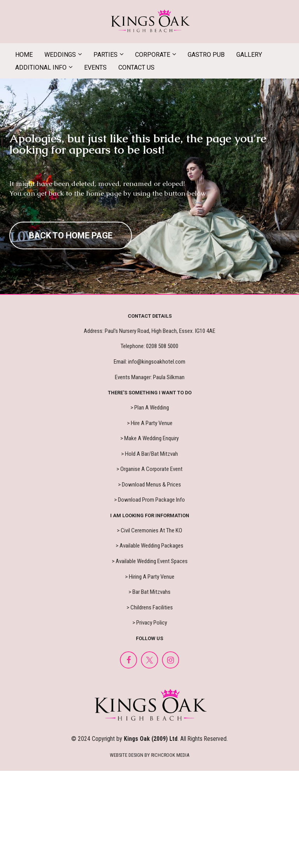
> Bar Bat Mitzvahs (149, 592)
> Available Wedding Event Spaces (150, 561)
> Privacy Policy (150, 623)
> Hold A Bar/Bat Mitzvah (149, 454)
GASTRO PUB (206, 55)
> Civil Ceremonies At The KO (149, 530)
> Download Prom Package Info (149, 500)
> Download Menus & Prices (149, 485)
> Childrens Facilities (150, 607)
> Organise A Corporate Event (149, 469)
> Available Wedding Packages (149, 546)
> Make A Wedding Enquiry (149, 438)
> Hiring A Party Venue (150, 577)
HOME (24, 55)
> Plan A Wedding (150, 408)
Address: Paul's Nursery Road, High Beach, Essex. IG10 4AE (149, 331)
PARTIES (106, 55)
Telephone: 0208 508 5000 (149, 346)
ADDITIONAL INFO (41, 67)
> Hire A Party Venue (150, 423)
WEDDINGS (60, 55)
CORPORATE (153, 55)
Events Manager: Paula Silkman (150, 377)
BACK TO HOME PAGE (71, 235)
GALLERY (249, 55)
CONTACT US (136, 67)
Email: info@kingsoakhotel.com (149, 362)
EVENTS (95, 67)
